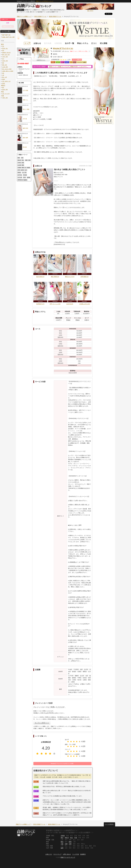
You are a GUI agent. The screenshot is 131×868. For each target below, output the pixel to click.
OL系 (24, 177)
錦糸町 (4, 79)
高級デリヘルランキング (68, 857)
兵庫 (70, 844)
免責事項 (83, 854)
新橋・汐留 (4, 65)
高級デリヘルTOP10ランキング (45, 1)
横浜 (3, 87)
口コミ (94, 43)
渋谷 (3, 46)
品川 (3, 59)
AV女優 (25, 175)
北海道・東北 (5, 37)
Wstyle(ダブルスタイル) (63, 48)
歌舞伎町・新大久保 (6, 53)
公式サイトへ (41, 60)
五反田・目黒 (5, 61)
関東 (3, 35)
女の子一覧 (69, 43)
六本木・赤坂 (5, 57)
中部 (9, 35)
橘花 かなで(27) (70, 277)
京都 (66, 844)
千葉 (2, 96)
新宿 (3, 50)
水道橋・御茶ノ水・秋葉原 (8, 71)
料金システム (83, 43)
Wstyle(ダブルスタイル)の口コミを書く (62, 764)
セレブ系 (24, 173)
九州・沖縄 (12, 37)
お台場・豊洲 (5, 67)
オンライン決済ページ (42, 723)
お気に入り (49, 854)
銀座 (3, 63)
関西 (6, 35)
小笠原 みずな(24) (84, 304)
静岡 (70, 842)
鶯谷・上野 (4, 77)
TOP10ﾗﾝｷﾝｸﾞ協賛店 (22, 180)
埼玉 (2, 92)
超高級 (29, 177)
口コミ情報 (77, 60)
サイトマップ (57, 854)
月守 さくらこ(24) (55, 304)
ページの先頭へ (109, 824)
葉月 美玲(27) (40, 277)
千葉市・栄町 (5, 98)
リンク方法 (76, 854)
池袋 (3, 73)
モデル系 (20, 177)
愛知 (62, 842)
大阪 (62, 844)
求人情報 (104, 43)
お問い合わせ (67, 854)
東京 (2, 44)
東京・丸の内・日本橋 (7, 69)
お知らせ (37, 43)
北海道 (63, 836)
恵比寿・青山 (5, 48)
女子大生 (20, 175)
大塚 (3, 75)
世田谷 (4, 83)
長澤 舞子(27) (40, 304)
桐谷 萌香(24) (55, 277)
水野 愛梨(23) (84, 277)
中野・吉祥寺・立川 (6, 81)
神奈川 (3, 85)
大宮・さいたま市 (6, 94)
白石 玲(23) (70, 304)
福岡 (62, 848)
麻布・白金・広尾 (6, 55)
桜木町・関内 (5, 89)
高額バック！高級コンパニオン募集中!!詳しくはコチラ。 (69, 67)
